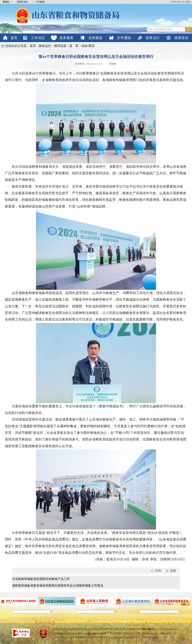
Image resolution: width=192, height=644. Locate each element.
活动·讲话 (88, 46)
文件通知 (124, 38)
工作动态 (38, 38)
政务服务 (67, 38)
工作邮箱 (40, 2)
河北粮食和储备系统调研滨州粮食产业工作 (41, 579)
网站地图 (147, 629)
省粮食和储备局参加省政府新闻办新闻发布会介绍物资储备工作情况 (58, 585)
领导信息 (60, 46)
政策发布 (181, 38)
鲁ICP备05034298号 (97, 634)
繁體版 (6, 2)
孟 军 (74, 46)
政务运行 (153, 38)
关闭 (173, 571)
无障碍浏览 (22, 2)
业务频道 (95, 38)
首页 (14, 38)
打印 (158, 571)
